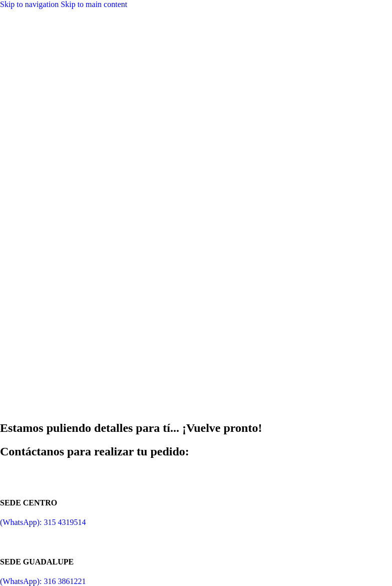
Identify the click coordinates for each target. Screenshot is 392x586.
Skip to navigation (30, 4)
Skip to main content (94, 4)
